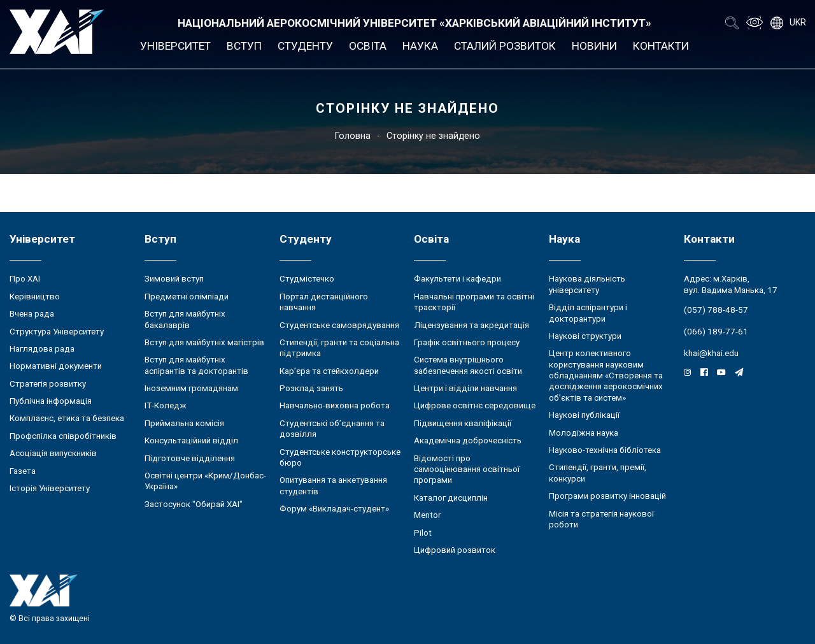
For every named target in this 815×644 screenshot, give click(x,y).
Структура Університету (57, 332)
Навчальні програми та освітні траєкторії (474, 302)
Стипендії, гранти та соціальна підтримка (339, 348)
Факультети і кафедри (457, 279)
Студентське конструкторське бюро (340, 457)
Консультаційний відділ (191, 440)
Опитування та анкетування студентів (333, 485)
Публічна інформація (51, 401)
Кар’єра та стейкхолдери (329, 371)
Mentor (427, 515)
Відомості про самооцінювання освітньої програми (467, 469)
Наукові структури (585, 336)
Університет (175, 46)
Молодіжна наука (584, 433)
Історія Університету (50, 488)
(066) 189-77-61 (716, 332)
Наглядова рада (42, 349)
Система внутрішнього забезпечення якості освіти (468, 365)
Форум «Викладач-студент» (334, 509)
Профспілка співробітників (63, 436)
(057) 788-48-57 (716, 310)
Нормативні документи (56, 366)
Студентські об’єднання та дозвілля (332, 429)
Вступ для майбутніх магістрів (204, 342)
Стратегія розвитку (48, 384)
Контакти (661, 46)
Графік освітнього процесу (467, 342)
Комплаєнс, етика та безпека (67, 418)
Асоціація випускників (53, 453)
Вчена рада (32, 314)
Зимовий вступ (174, 279)
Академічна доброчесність (468, 440)
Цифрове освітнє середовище (475, 405)
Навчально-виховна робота (335, 405)
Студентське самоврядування (339, 325)
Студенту (305, 46)
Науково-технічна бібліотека (605, 450)
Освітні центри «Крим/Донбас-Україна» (205, 481)
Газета (23, 471)
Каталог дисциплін (451, 498)
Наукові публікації (584, 415)
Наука (420, 46)
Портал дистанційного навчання (324, 302)
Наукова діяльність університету (587, 284)
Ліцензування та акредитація (471, 325)
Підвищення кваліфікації (463, 423)
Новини (594, 46)
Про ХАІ (25, 279)
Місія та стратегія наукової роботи (601, 519)
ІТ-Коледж (166, 405)
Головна (353, 136)
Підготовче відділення (190, 458)
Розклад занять (311, 388)
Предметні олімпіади (187, 297)
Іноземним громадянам (191, 388)
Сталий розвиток (505, 46)
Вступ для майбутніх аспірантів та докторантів (196, 365)
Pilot (423, 533)
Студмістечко (307, 279)
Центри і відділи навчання (465, 388)
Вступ (244, 46)
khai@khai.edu (711, 353)
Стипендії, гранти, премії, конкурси (598, 473)
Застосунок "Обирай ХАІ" (194, 504)
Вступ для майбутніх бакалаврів (185, 319)
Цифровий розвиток (455, 550)
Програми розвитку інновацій (607, 496)
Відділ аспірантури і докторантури (588, 313)
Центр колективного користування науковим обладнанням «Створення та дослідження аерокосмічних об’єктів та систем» (606, 376)
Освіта (368, 46)
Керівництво (35, 297)
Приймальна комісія (184, 423)
